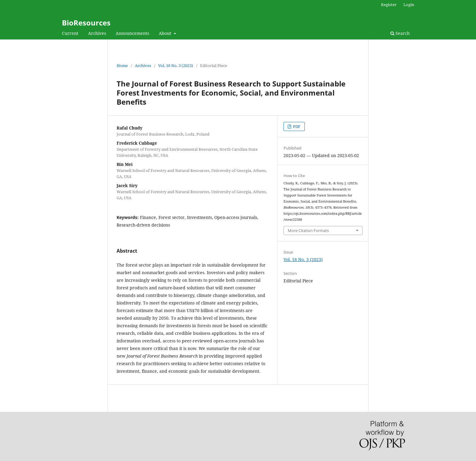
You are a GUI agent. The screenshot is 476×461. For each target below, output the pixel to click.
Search (400, 33)
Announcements (132, 33)
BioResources (86, 23)
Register (389, 5)
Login (409, 5)
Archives (97, 33)
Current (70, 33)
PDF (296, 126)
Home (122, 66)
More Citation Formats (308, 231)
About (166, 33)
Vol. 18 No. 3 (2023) (176, 66)
